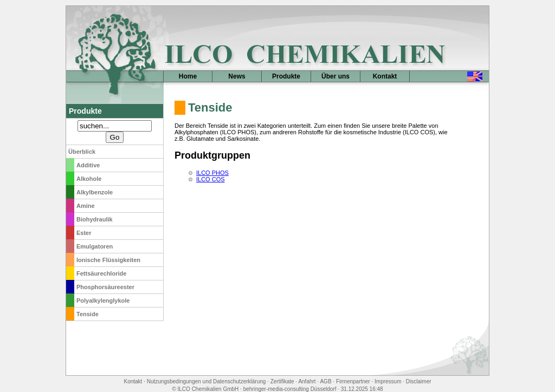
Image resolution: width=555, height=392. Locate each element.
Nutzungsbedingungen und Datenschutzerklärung (206, 381)
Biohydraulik (95, 219)
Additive (88, 165)
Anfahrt (307, 381)
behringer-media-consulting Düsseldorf (290, 389)
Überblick (82, 152)
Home (188, 76)
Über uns (335, 76)
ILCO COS (211, 179)
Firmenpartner (353, 381)
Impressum (388, 381)
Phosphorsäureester (105, 287)
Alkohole (89, 179)
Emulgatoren (95, 246)
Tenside (88, 314)
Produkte (286, 76)
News (237, 76)
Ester (84, 233)
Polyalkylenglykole (103, 300)
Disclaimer (419, 381)
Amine (86, 206)
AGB (325, 381)
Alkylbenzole (95, 192)
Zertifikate (282, 381)
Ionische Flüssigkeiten (108, 260)
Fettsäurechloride (101, 273)
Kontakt (385, 76)
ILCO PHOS (212, 173)
